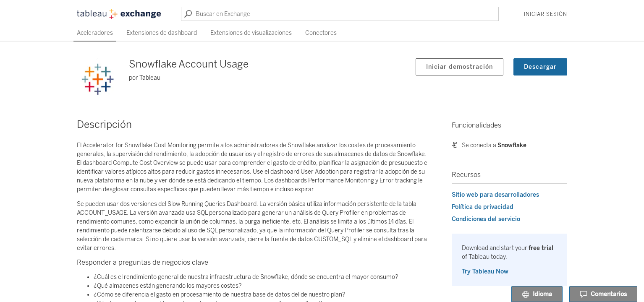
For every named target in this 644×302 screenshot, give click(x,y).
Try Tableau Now (485, 272)
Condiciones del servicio (486, 219)
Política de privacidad (483, 207)
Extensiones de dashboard (162, 33)
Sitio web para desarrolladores (495, 195)
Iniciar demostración (459, 67)
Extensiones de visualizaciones (251, 33)
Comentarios (603, 294)
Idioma (537, 294)
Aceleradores (95, 33)
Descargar (540, 67)
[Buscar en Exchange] (340, 14)
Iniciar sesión (546, 14)
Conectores (321, 33)
